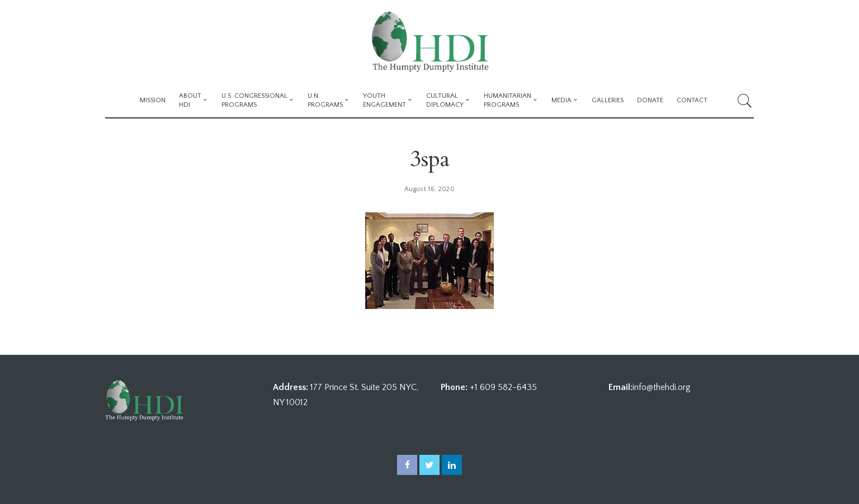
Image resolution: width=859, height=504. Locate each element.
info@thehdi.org (662, 387)
